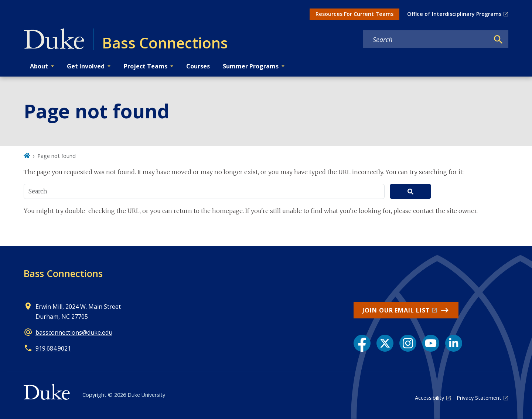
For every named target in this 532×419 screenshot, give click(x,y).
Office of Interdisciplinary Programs (454, 14)
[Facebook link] (362, 343)
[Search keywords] (426, 40)
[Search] (498, 40)
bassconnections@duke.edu (74, 332)
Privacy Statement (479, 398)
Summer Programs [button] (251, 66)
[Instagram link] (408, 343)
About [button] (39, 66)
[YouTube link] (431, 343)
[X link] (385, 343)
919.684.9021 (53, 348)
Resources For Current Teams (354, 14)
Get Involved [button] (86, 66)
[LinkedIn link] (454, 343)
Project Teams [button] (146, 66)
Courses (198, 66)
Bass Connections (63, 273)
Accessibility (429, 398)
